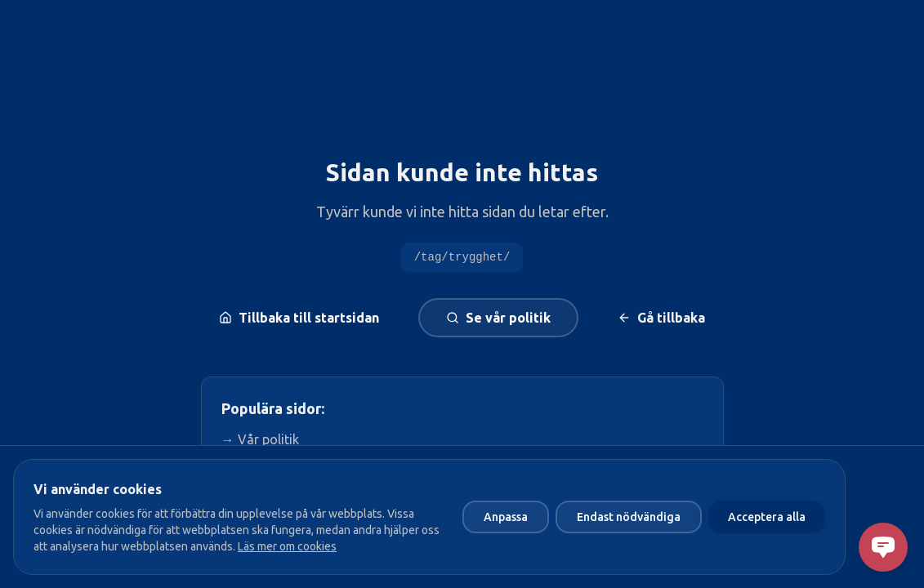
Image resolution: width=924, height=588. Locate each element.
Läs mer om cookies (287, 546)
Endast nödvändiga (629, 517)
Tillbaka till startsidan (299, 318)
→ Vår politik (260, 439)
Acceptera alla (767, 517)
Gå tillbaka (661, 318)
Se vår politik (498, 318)
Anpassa (506, 517)
